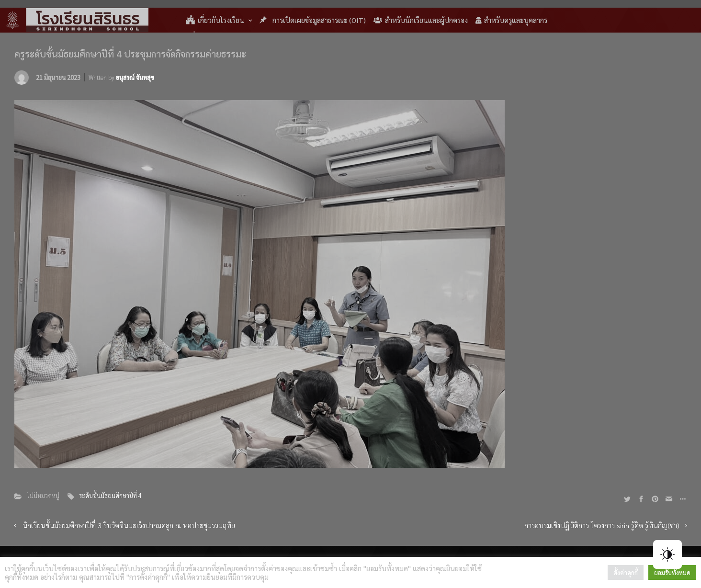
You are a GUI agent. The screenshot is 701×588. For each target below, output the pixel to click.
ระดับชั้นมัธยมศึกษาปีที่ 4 (110, 495)
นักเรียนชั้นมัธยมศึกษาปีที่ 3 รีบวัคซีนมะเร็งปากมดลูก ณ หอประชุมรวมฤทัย (129, 525)
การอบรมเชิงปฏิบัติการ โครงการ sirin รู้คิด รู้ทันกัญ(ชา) (602, 525)
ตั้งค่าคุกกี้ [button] (626, 572)
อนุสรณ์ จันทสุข (135, 77)
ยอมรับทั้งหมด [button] (672, 572)
